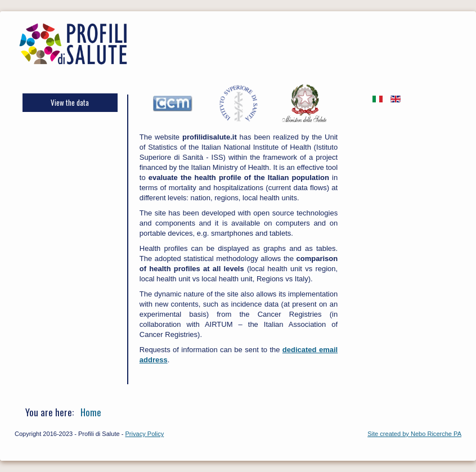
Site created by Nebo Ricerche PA (414, 434)
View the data (70, 102)
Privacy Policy (145, 434)
